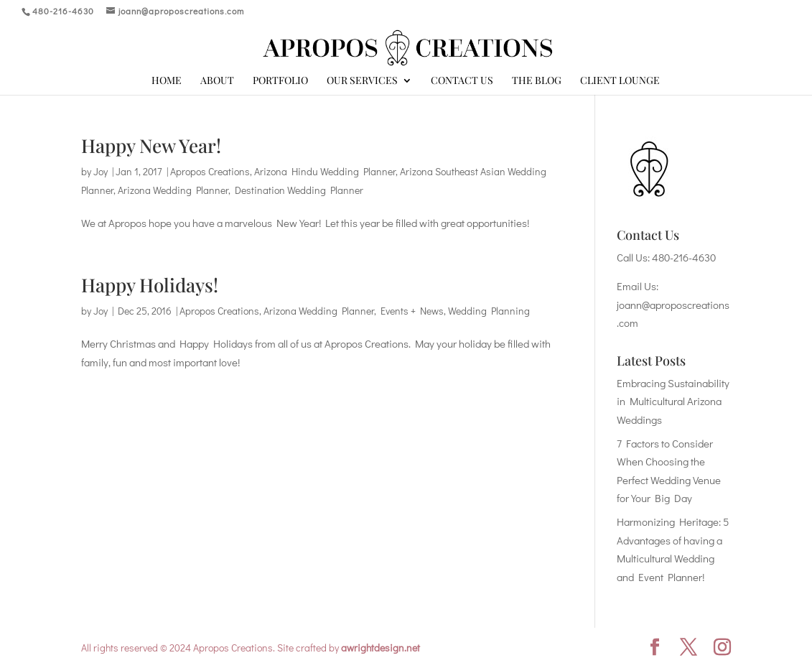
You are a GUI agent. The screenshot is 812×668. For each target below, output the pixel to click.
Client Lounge (620, 81)
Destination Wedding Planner (299, 190)
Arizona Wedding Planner (173, 190)
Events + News (412, 311)
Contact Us (462, 81)
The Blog (537, 81)
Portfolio (280, 81)
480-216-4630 (684, 257)
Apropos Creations (210, 171)
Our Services (362, 81)
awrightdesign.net (381, 648)
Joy (101, 171)
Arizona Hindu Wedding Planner (325, 171)
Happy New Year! (151, 145)
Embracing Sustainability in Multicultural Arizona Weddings (673, 401)
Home (167, 81)
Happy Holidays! (150, 285)
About (217, 81)
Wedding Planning (489, 311)
